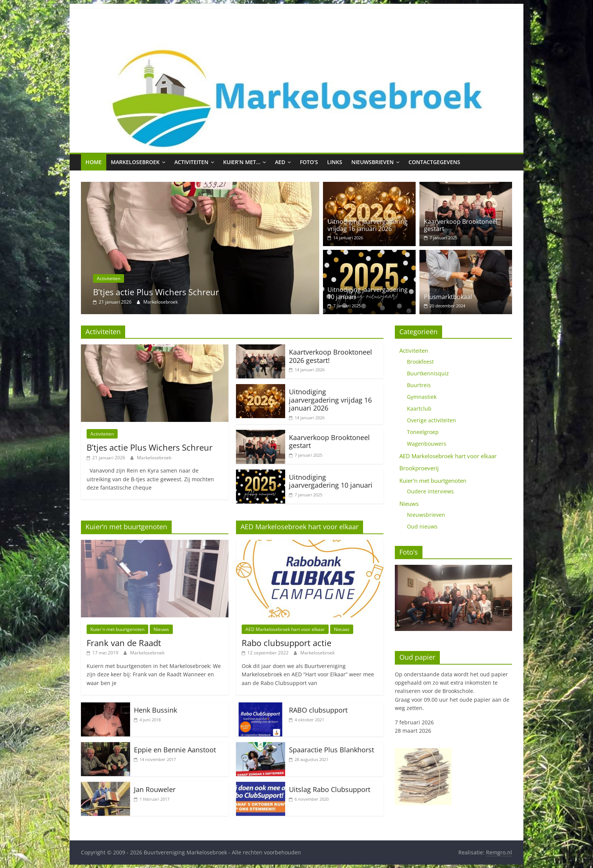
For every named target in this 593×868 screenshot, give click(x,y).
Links (335, 162)
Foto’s (309, 162)
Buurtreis (419, 385)
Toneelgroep (423, 432)
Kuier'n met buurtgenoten (117, 629)
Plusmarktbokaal (448, 297)
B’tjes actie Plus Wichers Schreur (156, 292)
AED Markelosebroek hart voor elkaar (285, 629)
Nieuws (161, 629)
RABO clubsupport (318, 710)
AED (280, 162)
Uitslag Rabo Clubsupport (330, 789)
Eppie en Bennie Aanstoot (175, 750)
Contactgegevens (434, 162)
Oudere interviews (430, 491)
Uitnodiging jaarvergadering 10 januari (368, 293)
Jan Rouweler (155, 789)
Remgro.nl (499, 852)
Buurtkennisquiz (428, 373)
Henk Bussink (155, 710)
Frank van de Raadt (124, 643)
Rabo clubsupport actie (286, 643)
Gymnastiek (422, 397)
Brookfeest (420, 362)
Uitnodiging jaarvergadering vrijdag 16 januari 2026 (368, 225)
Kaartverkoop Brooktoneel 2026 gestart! (331, 356)
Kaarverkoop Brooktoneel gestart (461, 225)
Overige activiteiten (432, 420)
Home (94, 162)
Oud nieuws (422, 526)
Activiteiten (191, 162)
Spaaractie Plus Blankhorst (331, 750)
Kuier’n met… (242, 162)
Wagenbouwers (427, 444)
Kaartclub (419, 408)
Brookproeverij (419, 468)
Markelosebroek (135, 162)
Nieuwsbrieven (373, 162)
